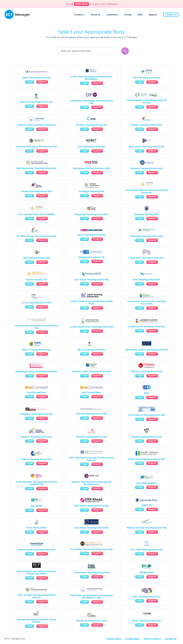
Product (80, 15)
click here (81, 4)
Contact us (171, 15)
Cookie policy (132, 639)
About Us (96, 15)
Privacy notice (114, 639)
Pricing (128, 15)
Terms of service (152, 639)
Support (153, 15)
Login (29, 82)
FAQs (140, 15)
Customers (112, 15)
